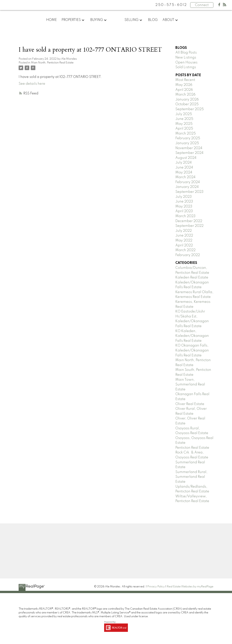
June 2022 (184, 236)
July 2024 (184, 163)
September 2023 (189, 192)
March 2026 (185, 95)
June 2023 (184, 202)
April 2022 (184, 245)
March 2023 (185, 216)
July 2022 (184, 231)
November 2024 (189, 148)
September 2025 (190, 109)
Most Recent (185, 80)
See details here (32, 84)
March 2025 (186, 134)
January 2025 (187, 143)
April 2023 (184, 211)
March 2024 (185, 177)
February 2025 (188, 138)
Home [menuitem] (51, 20)
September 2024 (189, 153)
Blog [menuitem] (153, 20)
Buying (97, 20)
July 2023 (184, 197)
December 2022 (189, 221)
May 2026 (184, 85)
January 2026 (187, 100)
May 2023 (184, 206)
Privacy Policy (156, 587)
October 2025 (187, 104)
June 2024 (184, 168)
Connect (202, 5)
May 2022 (184, 241)
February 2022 (188, 255)
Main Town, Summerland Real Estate (190, 385)
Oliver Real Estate (190, 404)
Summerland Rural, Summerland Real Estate (191, 477)
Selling (131, 20)
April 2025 (184, 129)
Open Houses (186, 63)
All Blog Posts (186, 53)
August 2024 (186, 158)
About (168, 20)
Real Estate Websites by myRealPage (190, 587)
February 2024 (188, 182)
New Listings (186, 58)
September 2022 (189, 226)
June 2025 (184, 119)
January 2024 (187, 187)
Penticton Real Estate (192, 448)
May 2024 (184, 172)
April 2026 (184, 90)
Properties (71, 20)
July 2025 (184, 114)
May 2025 (184, 124)
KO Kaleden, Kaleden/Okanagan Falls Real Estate (192, 336)
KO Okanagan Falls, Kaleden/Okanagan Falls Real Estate (192, 350)
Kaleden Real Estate (192, 278)
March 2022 (185, 250)
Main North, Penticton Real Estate (52, 63)
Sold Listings (186, 67)
